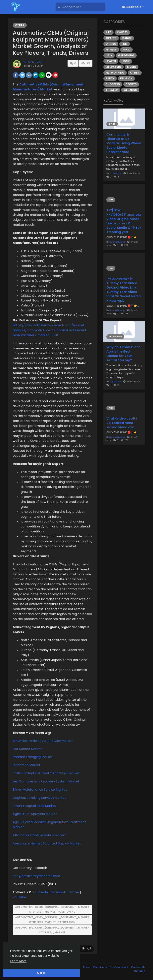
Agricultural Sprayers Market (35, 814)
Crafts (111, 38)
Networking (115, 73)
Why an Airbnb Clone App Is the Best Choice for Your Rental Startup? (123, 354)
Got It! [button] (41, 973)
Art (108, 32)
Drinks (111, 44)
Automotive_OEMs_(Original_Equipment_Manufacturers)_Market (52, 930)
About (87, 967)
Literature (114, 67)
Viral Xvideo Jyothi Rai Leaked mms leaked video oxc (122, 423)
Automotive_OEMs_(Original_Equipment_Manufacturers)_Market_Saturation (52, 920)
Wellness (130, 90)
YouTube (19, 897)
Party (110, 78)
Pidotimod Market (27, 765)
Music (132, 67)
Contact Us (138, 967)
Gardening (126, 55)
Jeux (109, 55)
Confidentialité (119, 967)
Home (126, 61)
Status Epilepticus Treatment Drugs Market (46, 773)
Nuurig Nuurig (117, 242)
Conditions (100, 967)
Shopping (113, 84)
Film (125, 44)
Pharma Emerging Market (33, 757)
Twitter (74, 892)
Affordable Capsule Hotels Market (39, 835)
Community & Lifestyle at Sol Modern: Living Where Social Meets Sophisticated (124, 143)
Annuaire (139, 971)
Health (111, 61)
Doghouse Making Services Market (39, 798)
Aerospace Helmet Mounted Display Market (47, 843)
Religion (126, 78)
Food (126, 50)
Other (20, 25)
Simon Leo (115, 382)
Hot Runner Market (27, 749)
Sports (131, 84)
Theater (112, 90)
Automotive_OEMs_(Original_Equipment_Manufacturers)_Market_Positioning (52, 909)
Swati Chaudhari (33, 62)
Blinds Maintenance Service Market (40, 790)
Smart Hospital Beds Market (34, 806)
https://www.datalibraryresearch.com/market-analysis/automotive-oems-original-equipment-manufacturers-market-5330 (50, 330)
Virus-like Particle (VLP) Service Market (43, 741)
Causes (122, 32)
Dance (127, 38)
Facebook (58, 892)
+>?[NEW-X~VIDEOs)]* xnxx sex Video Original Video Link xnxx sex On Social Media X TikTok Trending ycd (124, 221)
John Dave (115, 173)
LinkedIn (42, 892)
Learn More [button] (18, 961)
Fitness (111, 50)
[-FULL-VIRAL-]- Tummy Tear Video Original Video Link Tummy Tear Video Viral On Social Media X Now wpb (124, 290)
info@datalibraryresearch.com (36, 876)
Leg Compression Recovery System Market (46, 781)
